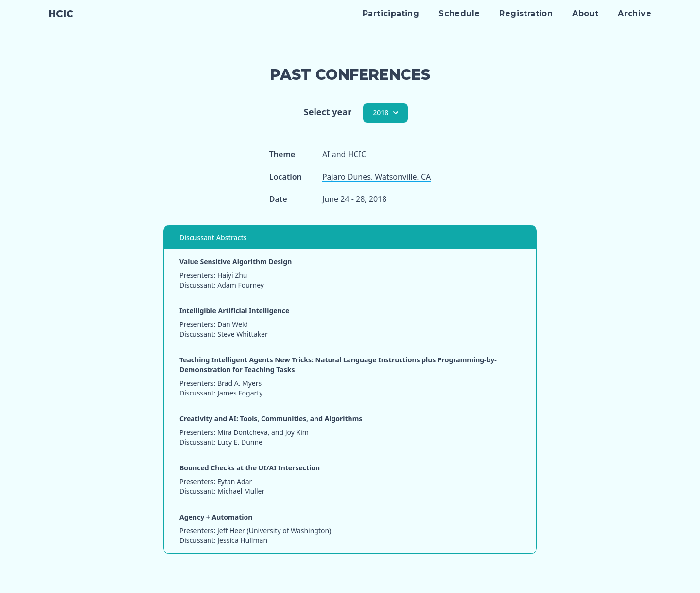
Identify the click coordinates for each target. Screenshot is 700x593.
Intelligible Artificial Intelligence (234, 311)
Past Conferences (350, 75)
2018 (385, 113)
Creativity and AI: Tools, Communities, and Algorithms (271, 419)
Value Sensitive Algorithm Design (236, 261)
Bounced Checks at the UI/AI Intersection (250, 468)
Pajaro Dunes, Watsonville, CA (376, 177)
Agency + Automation (216, 517)
